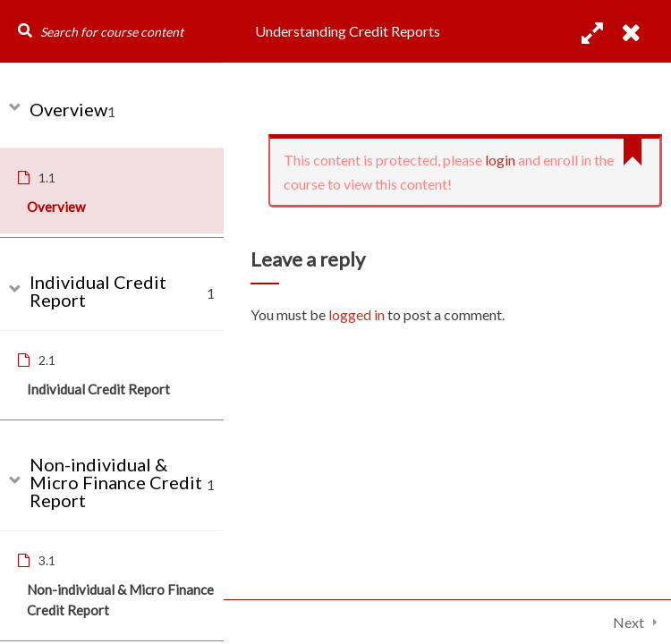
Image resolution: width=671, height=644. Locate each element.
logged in (357, 314)
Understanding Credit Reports (348, 31)
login (500, 160)
